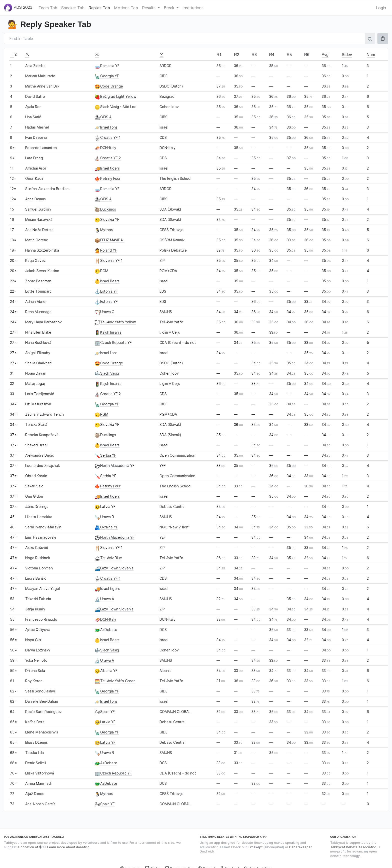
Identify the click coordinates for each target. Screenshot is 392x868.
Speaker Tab (73, 8)
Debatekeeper (300, 847)
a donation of (31, 847)
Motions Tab (126, 8)
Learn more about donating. (69, 847)
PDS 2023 (18, 8)
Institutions (193, 8)
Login (381, 8)
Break (170, 8)
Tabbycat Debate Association (353, 847)
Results (149, 8)
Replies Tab (99, 8)
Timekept (255, 847)
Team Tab (48, 8)
